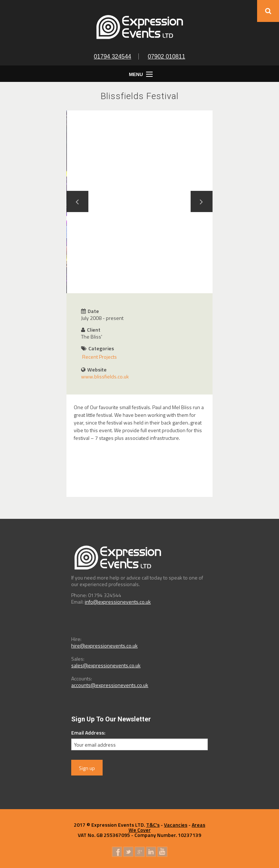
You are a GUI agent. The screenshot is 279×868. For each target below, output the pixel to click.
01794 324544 (112, 56)
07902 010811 (167, 56)
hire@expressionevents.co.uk (104, 646)
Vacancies (176, 825)
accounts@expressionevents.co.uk (110, 685)
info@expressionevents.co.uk (118, 602)
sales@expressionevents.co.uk (106, 665)
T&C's (153, 825)
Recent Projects (100, 357)
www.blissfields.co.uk (105, 376)
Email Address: (88, 733)
